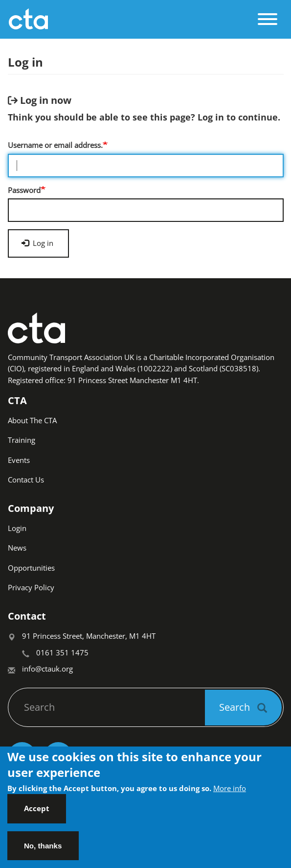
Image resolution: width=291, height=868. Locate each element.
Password (24, 190)
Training (22, 440)
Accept (37, 813)
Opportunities (31, 568)
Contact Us (26, 480)
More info (230, 793)
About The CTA (32, 420)
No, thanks (43, 850)
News (17, 548)
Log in (37, 243)
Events (19, 460)
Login (17, 528)
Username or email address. (55, 145)
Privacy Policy (31, 587)
